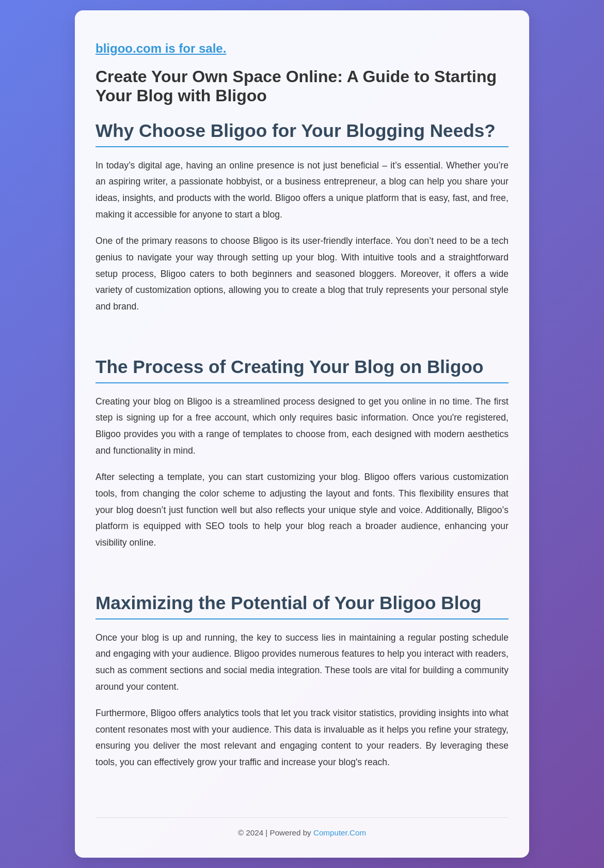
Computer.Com (340, 833)
